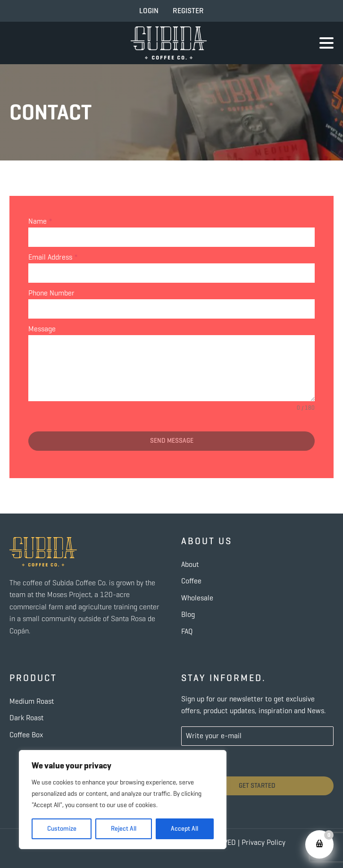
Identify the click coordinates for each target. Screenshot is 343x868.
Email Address (53, 257)
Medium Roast (32, 701)
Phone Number (51, 293)
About (190, 564)
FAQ (187, 631)
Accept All (184, 829)
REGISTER (188, 11)
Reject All (124, 829)
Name (40, 221)
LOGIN (149, 11)
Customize (62, 829)
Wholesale (197, 598)
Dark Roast (27, 718)
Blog (188, 614)
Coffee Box (26, 735)
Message (42, 329)
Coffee (191, 581)
